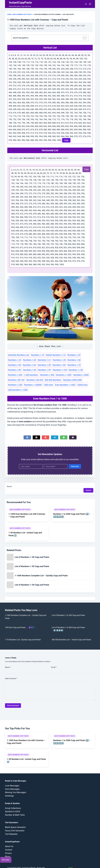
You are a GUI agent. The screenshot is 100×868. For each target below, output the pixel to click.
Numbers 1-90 (71, 364)
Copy (87, 168)
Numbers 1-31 (28, 360)
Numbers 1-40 (57, 360)
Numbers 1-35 (43, 360)
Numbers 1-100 (15, 369)
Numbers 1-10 (36, 355)
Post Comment (13, 699)
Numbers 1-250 (34, 379)
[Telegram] (55, 431)
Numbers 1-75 (43, 364)
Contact (9, 844)
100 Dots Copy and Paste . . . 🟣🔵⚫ (20, 621)
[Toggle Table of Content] (84, 38)
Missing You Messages (16, 786)
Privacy (8, 847)
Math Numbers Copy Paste (22, 14)
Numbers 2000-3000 (17, 379)
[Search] (86, 4)
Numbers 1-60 (28, 364)
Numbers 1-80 (57, 364)
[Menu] (90, 4)
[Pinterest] (46, 431)
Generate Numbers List (18, 355)
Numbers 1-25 (85, 355)
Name (8, 661)
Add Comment (11, 673)
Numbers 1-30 (14, 360)
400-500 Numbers (83, 374)
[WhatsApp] (64, 431)
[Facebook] (27, 431)
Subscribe (75, 460)
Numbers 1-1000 (15, 374)
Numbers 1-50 (71, 360)
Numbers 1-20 (71, 355)
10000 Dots (13, 384)
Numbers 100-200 (66, 374)
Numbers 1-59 (14, 364)
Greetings (9, 790)
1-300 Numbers (60, 369)
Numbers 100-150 (49, 374)
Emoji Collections (13, 802)
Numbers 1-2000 (32, 374)
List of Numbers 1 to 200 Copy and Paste (68, 609)
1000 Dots (66, 379)
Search (9, 480)
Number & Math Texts (15, 809)
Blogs (8, 850)
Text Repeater (11, 828)
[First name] (31, 460)
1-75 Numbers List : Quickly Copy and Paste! (23, 634)
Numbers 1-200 (45, 369)
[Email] (73, 431)
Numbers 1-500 (76, 369)
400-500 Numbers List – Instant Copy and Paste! (71, 634)
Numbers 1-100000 (51, 379)
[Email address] (56, 460)
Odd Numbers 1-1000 (29, 384)
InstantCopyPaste (20, 3)
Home (9, 14)
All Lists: (6, 860)
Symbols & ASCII (13, 805)
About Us (9, 840)
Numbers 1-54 (85, 360)
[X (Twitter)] (36, 431)
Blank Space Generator (15, 821)
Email (54, 661)
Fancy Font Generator (15, 825)
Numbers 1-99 (85, 364)
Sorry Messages (12, 783)
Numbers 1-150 (30, 369)
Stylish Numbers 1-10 (53, 355)
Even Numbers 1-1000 (82, 379)
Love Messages (12, 780)
